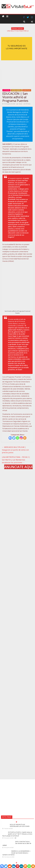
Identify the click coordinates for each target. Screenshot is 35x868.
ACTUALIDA (6, 90)
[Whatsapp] (17, 424)
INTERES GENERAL (16, 90)
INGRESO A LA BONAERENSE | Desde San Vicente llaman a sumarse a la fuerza (16, 804)
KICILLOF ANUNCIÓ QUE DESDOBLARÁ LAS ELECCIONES (20, 777)
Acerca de (15, 845)
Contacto (25, 845)
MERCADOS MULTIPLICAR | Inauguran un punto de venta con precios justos (15, 436)
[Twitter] (14, 424)
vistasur (20, 104)
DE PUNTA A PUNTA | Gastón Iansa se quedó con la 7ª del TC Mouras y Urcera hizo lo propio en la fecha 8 (17, 786)
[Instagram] (21, 424)
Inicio (10, 845)
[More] (25, 424)
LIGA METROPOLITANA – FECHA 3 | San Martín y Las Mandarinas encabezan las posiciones (16, 446)
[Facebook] (10, 424)
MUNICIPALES (27, 90)
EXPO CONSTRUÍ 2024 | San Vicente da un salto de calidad (17, 795)
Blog (20, 845)
